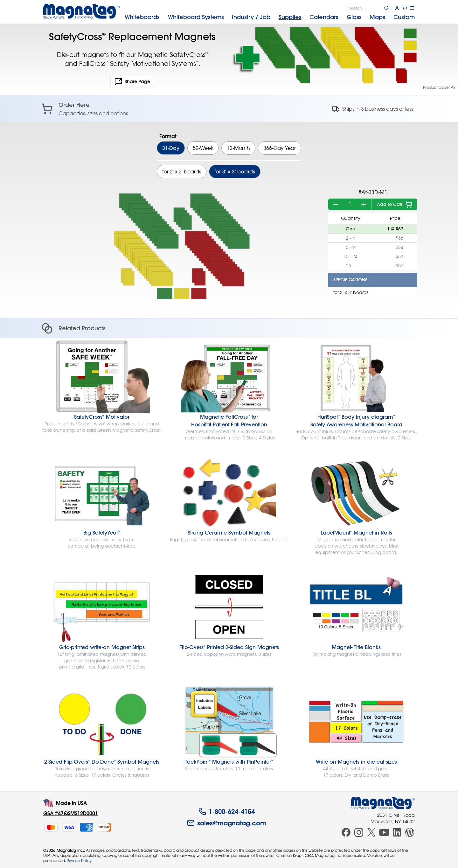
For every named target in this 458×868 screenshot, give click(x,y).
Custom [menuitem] (404, 17)
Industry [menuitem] (251, 17)
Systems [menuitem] (196, 17)
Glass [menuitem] (354, 17)
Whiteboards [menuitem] (142, 17)
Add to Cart (395, 204)
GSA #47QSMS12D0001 (71, 813)
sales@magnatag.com (227, 823)
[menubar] (270, 17)
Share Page (132, 81)
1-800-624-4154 (227, 811)
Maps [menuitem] (377, 17)
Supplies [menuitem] (290, 17)
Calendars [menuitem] (324, 17)
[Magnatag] (383, 803)
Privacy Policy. (80, 860)
